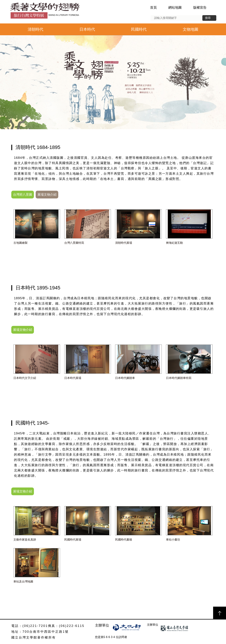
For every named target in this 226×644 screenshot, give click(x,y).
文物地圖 (191, 29)
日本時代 (87, 29)
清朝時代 (35, 29)
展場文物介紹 (47, 195)
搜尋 (208, 18)
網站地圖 (175, 7)
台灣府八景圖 (23, 195)
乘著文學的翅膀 (45, 12)
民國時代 (139, 29)
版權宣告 (200, 7)
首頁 (153, 7)
